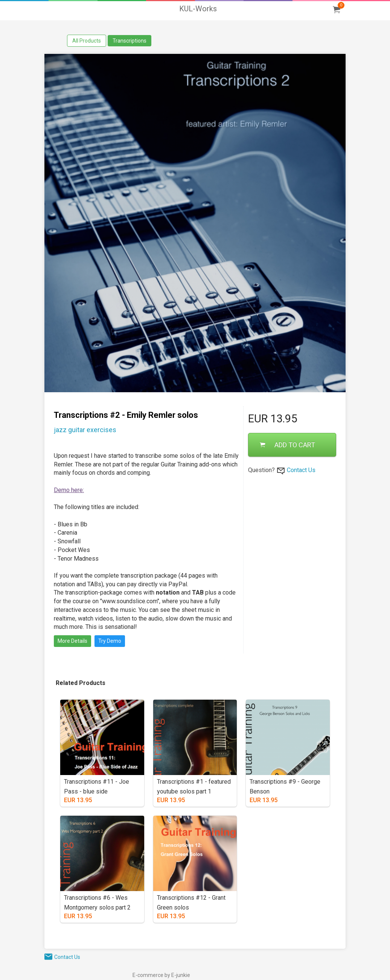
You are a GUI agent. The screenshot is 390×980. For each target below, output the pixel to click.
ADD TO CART (287, 445)
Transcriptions (129, 41)
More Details (72, 641)
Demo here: (69, 490)
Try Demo (110, 641)
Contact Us (301, 470)
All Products (87, 41)
